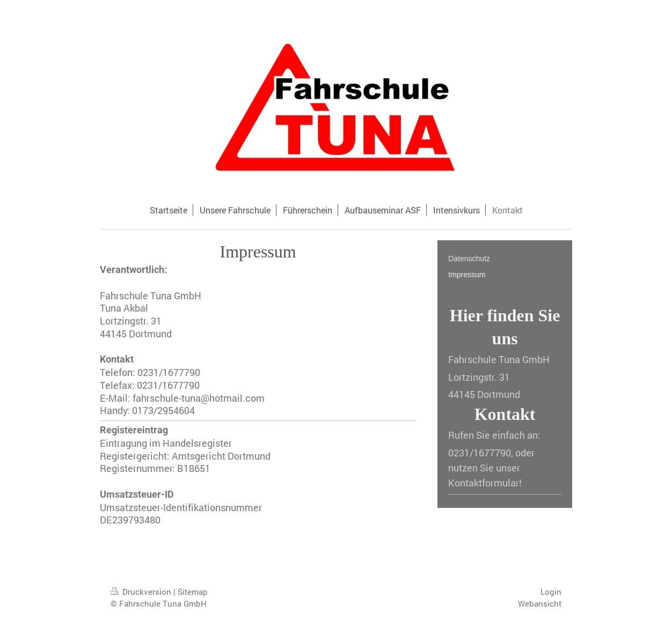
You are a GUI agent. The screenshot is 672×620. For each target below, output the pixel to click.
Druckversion (142, 592)
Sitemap (193, 592)
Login (551, 592)
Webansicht (540, 603)
